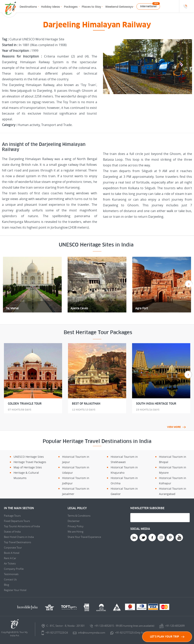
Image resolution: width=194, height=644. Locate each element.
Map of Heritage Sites (28, 467)
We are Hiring (75, 532)
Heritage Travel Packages (30, 462)
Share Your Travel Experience (84, 537)
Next (188, 375)
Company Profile (14, 569)
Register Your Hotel (15, 590)
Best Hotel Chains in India (19, 537)
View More (176, 427)
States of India (12, 532)
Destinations (28, 7)
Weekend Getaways (119, 7)
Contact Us (10, 579)
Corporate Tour (13, 548)
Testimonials (11, 574)
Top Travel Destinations (17, 542)
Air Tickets (10, 563)
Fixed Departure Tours (17, 521)
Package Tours (12, 516)
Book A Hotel (12, 553)
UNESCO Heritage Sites (29, 457)
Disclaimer (74, 521)
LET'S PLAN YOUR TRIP (167, 637)
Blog (6, 585)
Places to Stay (91, 7)
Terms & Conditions (79, 516)
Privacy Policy (76, 526)
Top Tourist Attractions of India (22, 526)
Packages (71, 7)
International (148, 6)
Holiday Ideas (51, 7)
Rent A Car (10, 558)
